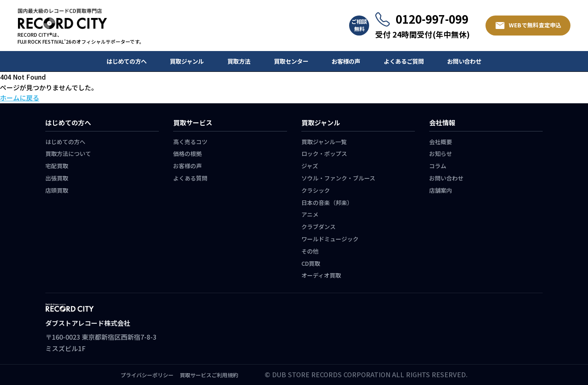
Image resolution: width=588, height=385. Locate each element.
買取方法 (239, 61)
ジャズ (310, 166)
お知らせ (441, 154)
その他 (310, 251)
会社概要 (441, 142)
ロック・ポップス (324, 154)
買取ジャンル (187, 61)
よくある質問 (190, 178)
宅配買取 (57, 166)
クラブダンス (318, 227)
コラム (438, 166)
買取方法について (68, 154)
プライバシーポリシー (147, 375)
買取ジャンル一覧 (324, 142)
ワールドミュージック (330, 239)
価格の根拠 (187, 154)
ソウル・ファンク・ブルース (338, 178)
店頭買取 (57, 190)
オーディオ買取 (321, 275)
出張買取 (57, 178)
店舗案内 (441, 190)
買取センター (291, 61)
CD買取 (311, 263)
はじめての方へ (127, 61)
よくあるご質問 (404, 61)
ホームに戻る (20, 98)
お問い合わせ (464, 61)
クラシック (316, 190)
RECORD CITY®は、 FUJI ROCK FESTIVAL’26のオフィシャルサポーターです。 (81, 38)
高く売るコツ (190, 142)
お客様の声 (346, 61)
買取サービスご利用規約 (209, 375)
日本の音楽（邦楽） (327, 203)
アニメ (310, 214)
